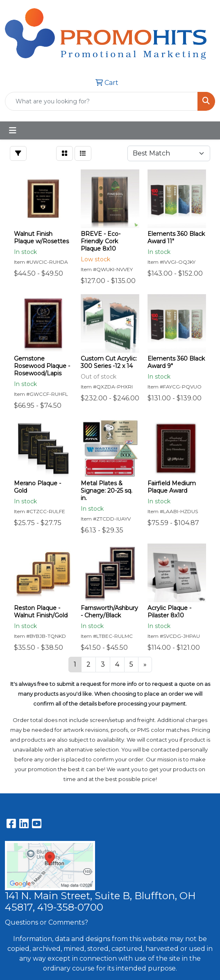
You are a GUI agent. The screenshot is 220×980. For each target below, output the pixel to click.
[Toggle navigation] (13, 130)
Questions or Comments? (46, 922)
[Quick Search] (101, 101)
